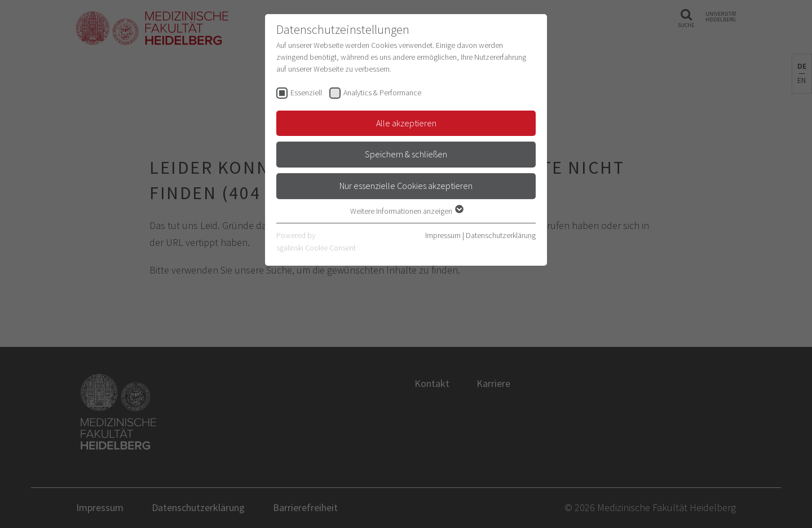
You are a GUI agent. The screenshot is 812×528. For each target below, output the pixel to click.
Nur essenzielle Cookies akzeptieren (406, 186)
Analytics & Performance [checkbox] (382, 93)
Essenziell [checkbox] (306, 93)
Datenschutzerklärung (501, 235)
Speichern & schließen (406, 154)
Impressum (443, 235)
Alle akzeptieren (406, 123)
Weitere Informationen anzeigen (406, 211)
